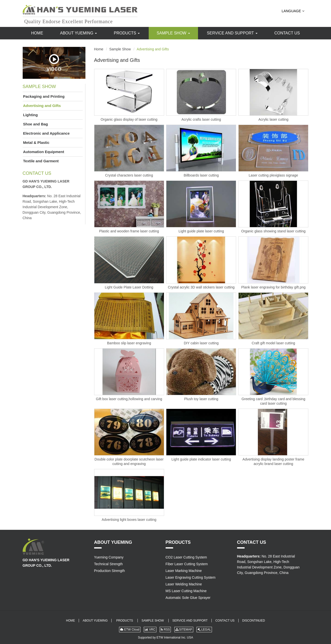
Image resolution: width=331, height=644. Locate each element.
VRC (150, 630)
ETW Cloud (130, 630)
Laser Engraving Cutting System (191, 577)
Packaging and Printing (44, 96)
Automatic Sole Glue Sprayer (188, 598)
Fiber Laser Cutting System (187, 564)
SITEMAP (184, 630)
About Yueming (78, 33)
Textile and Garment (41, 161)
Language (293, 11)
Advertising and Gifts (42, 106)
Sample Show (173, 33)
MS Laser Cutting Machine (186, 591)
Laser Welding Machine (184, 584)
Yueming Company (109, 557)
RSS (165, 630)
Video (54, 63)
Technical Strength (108, 564)
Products (127, 33)
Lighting (31, 115)
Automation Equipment (44, 152)
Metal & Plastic (36, 142)
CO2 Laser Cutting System (186, 557)
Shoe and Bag (36, 124)
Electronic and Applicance (46, 133)
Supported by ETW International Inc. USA (165, 638)
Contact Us (287, 33)
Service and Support (232, 33)
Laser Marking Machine (184, 571)
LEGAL (204, 630)
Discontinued (254, 621)
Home (37, 33)
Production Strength (110, 571)
